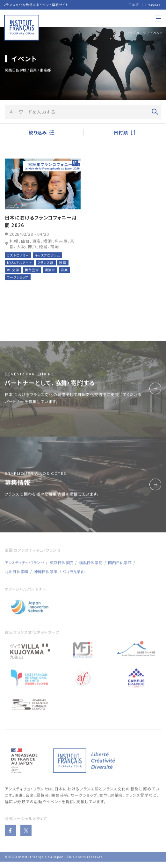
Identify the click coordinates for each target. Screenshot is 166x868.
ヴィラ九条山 (74, 576)
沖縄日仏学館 (46, 576)
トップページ (137, 33)
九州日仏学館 (16, 576)
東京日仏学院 (61, 567)
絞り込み (41, 133)
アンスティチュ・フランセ (26, 793)
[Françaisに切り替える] (153, 5)
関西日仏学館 (120, 567)
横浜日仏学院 (91, 567)
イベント (156, 33)
